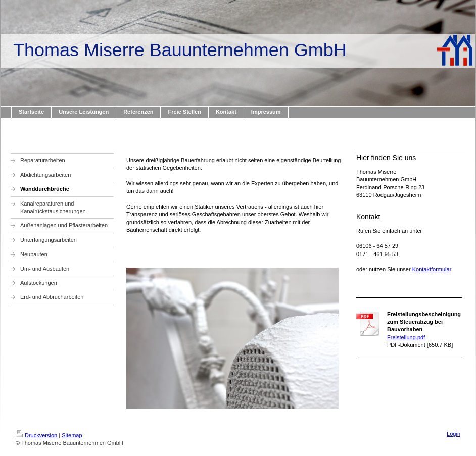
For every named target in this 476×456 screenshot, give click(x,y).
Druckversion (36, 435)
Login (454, 434)
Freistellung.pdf (406, 337)
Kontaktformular (432, 269)
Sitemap (72, 435)
